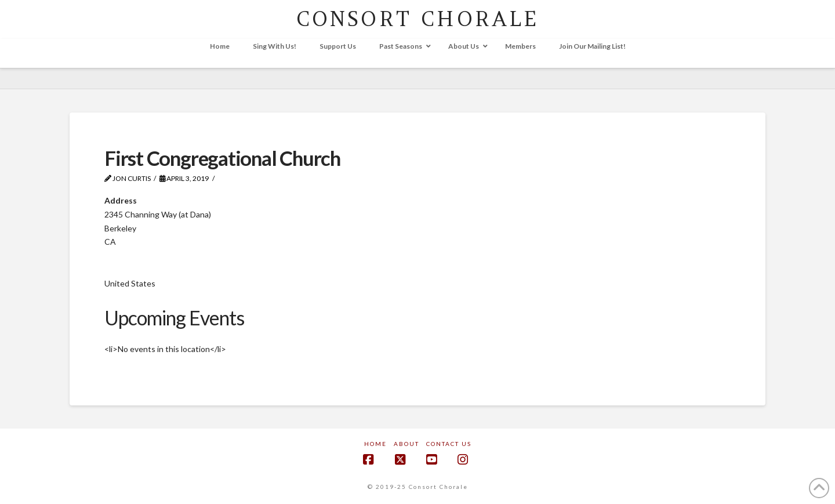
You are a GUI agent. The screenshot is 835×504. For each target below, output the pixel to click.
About (406, 444)
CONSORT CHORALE (418, 19)
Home (375, 444)
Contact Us (449, 444)
